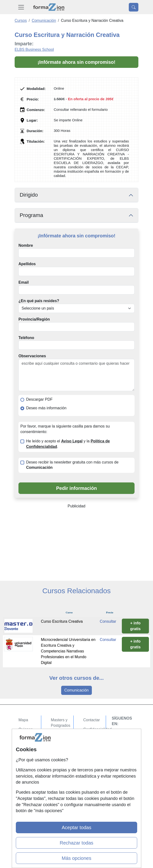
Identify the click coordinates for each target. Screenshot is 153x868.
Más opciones (76, 858)
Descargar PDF (39, 399)
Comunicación (76, 690)
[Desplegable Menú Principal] (21, 7)
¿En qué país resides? (39, 301)
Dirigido (29, 195)
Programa (31, 215)
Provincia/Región (34, 319)
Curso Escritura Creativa (62, 621)
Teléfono (26, 338)
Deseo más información (46, 408)
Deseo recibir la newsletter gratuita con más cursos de (72, 465)
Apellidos (27, 264)
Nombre (26, 245)
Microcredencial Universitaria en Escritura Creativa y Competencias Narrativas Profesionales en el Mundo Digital (68, 651)
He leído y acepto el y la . (68, 444)
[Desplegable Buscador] (134, 7)
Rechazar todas (76, 843)
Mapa (23, 720)
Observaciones (32, 356)
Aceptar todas (76, 827)
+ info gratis (135, 626)
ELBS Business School (34, 50)
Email (24, 282)
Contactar (91, 720)
